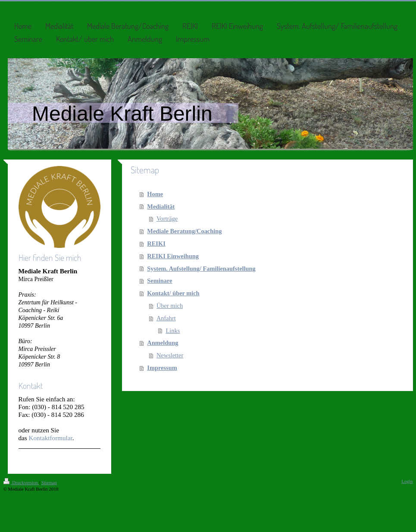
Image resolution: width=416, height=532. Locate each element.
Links (173, 331)
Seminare (160, 281)
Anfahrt (166, 318)
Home (155, 194)
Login (407, 481)
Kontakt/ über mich (173, 293)
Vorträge (167, 219)
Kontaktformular (51, 438)
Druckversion (21, 482)
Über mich (170, 306)
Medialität (161, 207)
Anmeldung (163, 343)
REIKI (156, 244)
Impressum (162, 368)
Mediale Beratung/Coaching (184, 231)
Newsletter (170, 355)
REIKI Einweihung (173, 256)
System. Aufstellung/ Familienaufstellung (201, 269)
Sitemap (49, 482)
